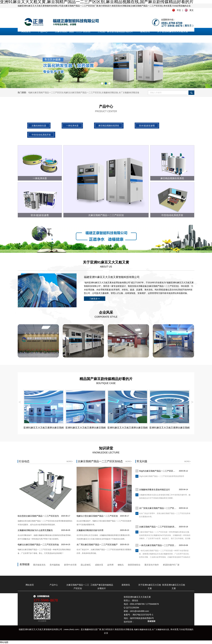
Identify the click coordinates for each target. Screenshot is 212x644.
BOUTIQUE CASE (106, 381)
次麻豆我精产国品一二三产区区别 (73, 31)
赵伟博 (110, 565)
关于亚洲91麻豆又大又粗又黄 (173, 31)
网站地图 (4, 642)
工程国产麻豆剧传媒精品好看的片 (115, 31)
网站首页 (26, 31)
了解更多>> (95, 299)
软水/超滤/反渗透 (147, 126)
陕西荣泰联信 (134, 565)
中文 (179, 10)
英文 (192, 10)
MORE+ (70, 461)
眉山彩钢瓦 (86, 565)
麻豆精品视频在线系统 (109, 126)
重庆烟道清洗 (39, 565)
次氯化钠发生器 (39, 126)
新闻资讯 (145, 31)
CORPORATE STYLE (106, 314)
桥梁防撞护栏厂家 (171, 565)
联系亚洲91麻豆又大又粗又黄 (37, 39)
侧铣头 (121, 565)
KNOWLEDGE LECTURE (106, 450)
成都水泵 (99, 565)
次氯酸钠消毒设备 (110, 93)
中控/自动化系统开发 (41, 135)
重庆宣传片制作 (152, 565)
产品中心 (43, 31)
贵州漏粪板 (55, 565)
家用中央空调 (70, 565)
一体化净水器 (72, 126)
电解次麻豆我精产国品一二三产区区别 (46, 93)
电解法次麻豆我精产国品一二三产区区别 (82, 93)
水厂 (129, 93)
